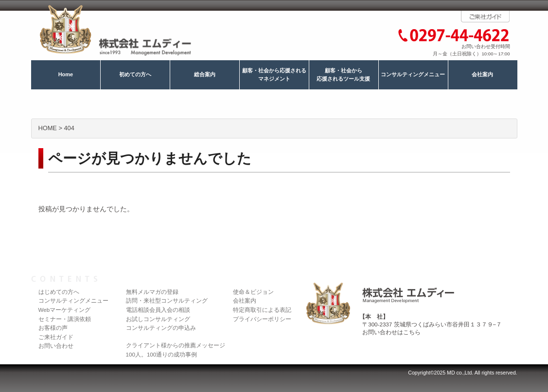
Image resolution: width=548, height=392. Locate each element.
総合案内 (205, 74)
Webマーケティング (65, 310)
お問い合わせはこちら (391, 332)
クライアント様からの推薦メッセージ (176, 345)
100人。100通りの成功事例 (162, 354)
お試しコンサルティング (158, 319)
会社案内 (482, 74)
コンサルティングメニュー (413, 74)
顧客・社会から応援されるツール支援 (343, 75)
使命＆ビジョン (253, 292)
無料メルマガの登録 (152, 292)
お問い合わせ (56, 346)
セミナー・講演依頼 (65, 319)
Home (66, 74)
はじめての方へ (59, 292)
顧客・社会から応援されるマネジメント (274, 75)
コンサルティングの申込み (161, 328)
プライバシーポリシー (262, 319)
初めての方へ (135, 74)
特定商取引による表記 (262, 310)
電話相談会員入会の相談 (158, 310)
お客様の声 (53, 328)
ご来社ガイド (56, 337)
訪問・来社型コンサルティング (167, 300)
